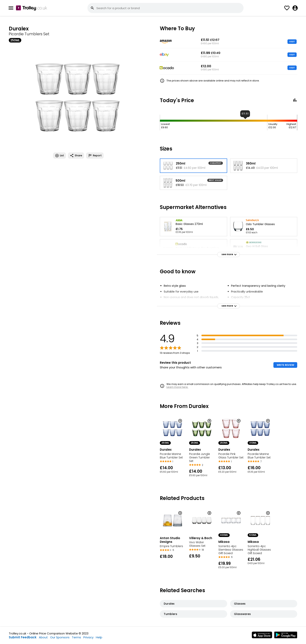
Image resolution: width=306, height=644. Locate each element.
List (60, 156)
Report (95, 156)
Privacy (88, 637)
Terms (76, 637)
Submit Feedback (23, 637)
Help (99, 637)
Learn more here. (177, 387)
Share (76, 156)
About (43, 637)
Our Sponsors (60, 637)
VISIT (292, 42)
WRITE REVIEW (285, 365)
